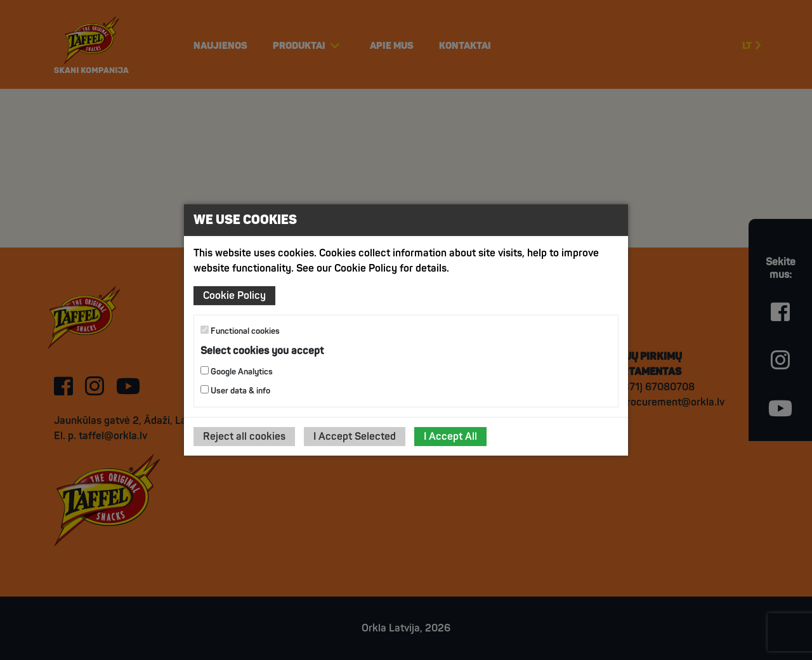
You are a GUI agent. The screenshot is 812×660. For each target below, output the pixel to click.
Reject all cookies (244, 437)
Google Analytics (237, 372)
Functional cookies (240, 331)
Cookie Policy (234, 296)
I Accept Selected (355, 437)
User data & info (235, 391)
